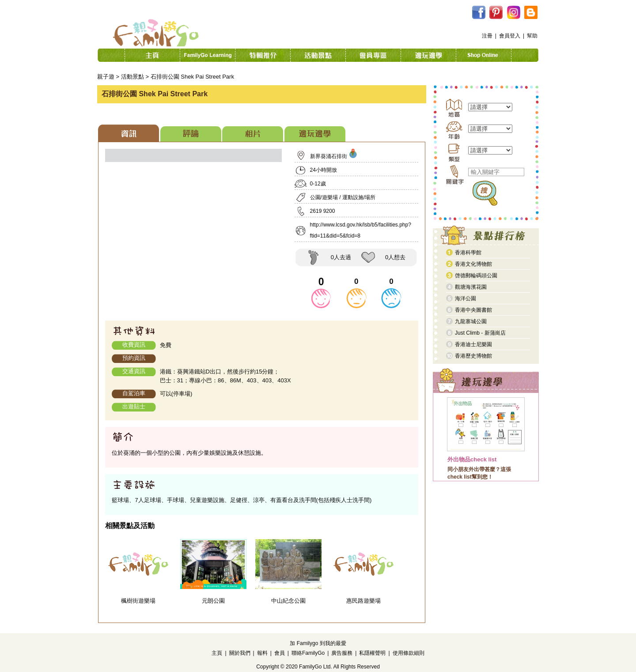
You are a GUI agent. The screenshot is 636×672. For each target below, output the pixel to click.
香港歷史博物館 (473, 356)
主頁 (217, 653)
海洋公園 (466, 298)
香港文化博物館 (473, 264)
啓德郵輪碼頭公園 (476, 276)
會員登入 (510, 36)
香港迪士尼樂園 (473, 344)
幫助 (532, 36)
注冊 (487, 36)
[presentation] (129, 133)
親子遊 (106, 77)
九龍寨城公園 (471, 321)
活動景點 (132, 77)
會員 (280, 653)
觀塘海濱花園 (471, 287)
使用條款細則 (409, 653)
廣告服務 (342, 653)
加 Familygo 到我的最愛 (318, 643)
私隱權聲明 (372, 653)
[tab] (129, 133)
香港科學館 (468, 253)
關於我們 (240, 653)
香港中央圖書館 (473, 310)
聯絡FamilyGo (308, 653)
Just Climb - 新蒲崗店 (480, 333)
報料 (262, 653)
